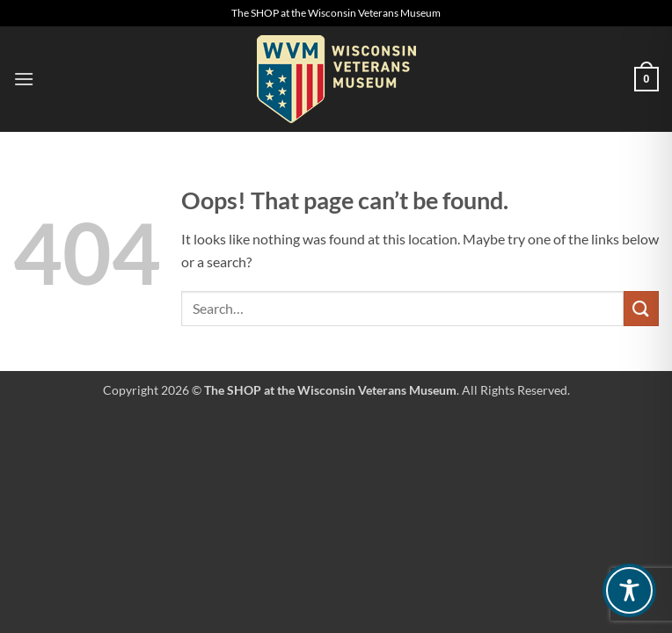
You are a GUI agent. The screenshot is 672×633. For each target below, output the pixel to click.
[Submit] (641, 308)
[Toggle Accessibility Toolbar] (629, 590)
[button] (24, 79)
